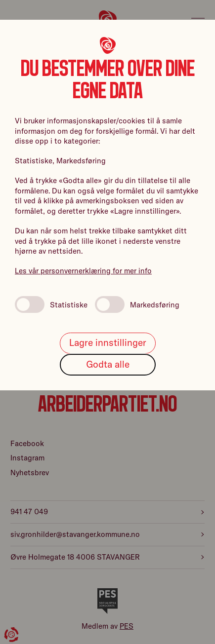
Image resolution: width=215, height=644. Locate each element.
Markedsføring (137, 304)
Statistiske (51, 304)
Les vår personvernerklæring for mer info (83, 271)
